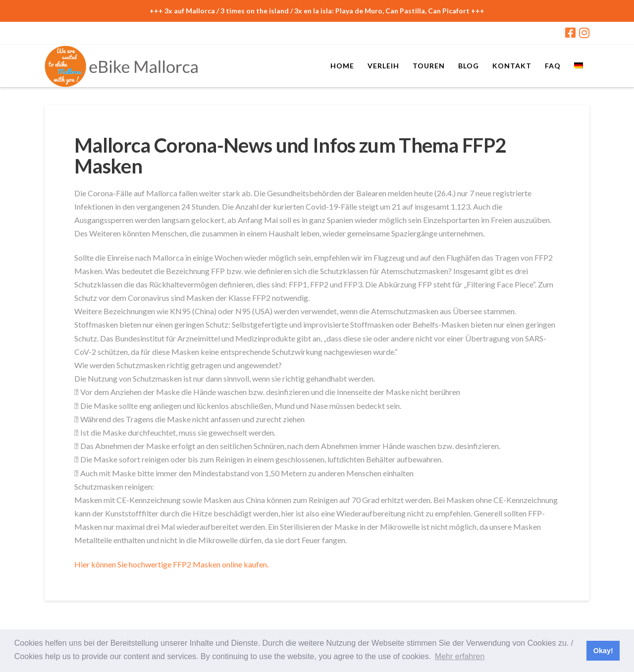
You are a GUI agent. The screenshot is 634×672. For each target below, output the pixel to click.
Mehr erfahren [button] (460, 656)
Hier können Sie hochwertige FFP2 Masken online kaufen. (171, 564)
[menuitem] (578, 65)
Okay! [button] (603, 651)
